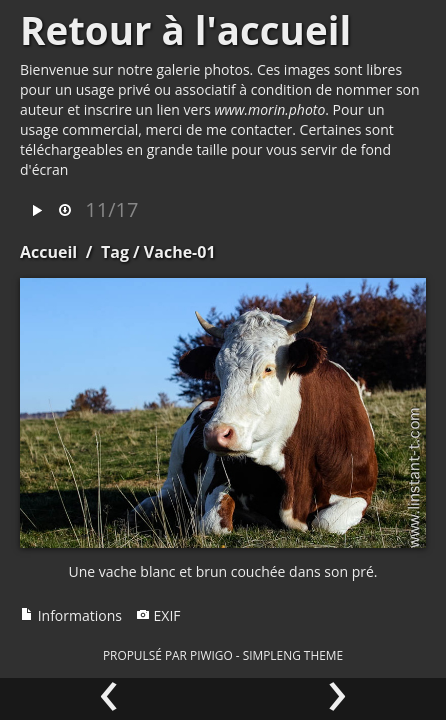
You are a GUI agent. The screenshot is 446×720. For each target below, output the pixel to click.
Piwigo (211, 655)
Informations (71, 615)
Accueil (48, 252)
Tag (115, 252)
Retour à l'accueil (185, 30)
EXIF (158, 615)
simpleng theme (293, 655)
